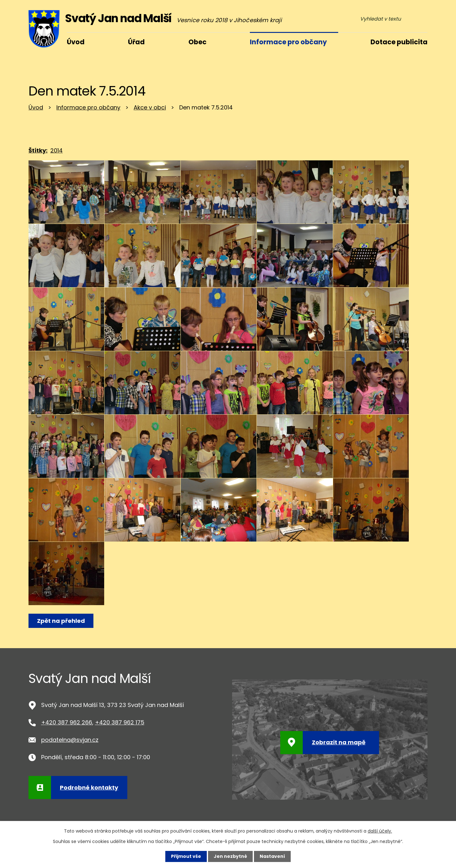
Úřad (136, 42)
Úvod (36, 107)
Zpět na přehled (61, 621)
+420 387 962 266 (67, 722)
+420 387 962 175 (120, 722)
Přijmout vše (186, 856)
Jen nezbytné (230, 856)
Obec (197, 42)
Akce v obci (150, 107)
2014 (57, 150)
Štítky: (38, 150)
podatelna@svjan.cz (70, 740)
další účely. (380, 831)
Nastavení (272, 856)
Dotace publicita (399, 42)
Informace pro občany (88, 107)
